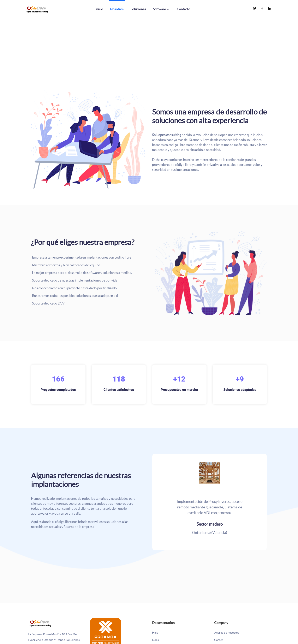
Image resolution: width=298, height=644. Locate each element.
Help (155, 633)
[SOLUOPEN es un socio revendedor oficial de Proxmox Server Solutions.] (106, 633)
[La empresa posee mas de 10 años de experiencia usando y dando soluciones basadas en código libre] (40, 623)
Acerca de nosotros (227, 633)
